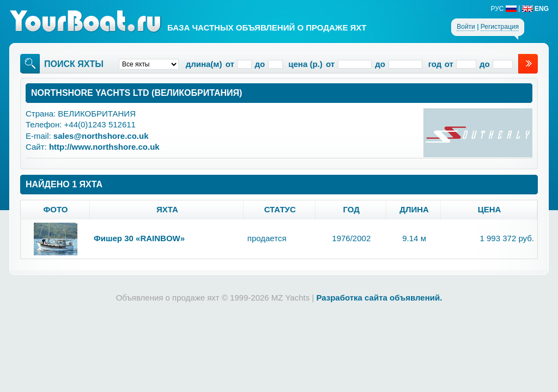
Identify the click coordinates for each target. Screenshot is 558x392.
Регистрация (500, 27)
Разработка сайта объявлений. (379, 298)
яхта (167, 209)
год (351, 209)
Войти (466, 27)
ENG (535, 9)
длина (414, 209)
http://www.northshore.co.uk (104, 147)
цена (490, 209)
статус (280, 209)
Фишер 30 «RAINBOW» (139, 238)
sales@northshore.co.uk (101, 136)
